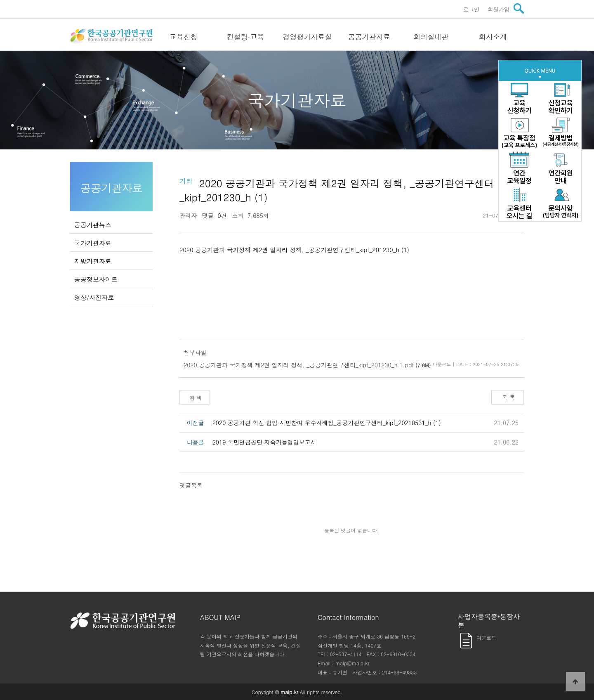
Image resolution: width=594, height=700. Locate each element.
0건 (220, 215)
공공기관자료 (369, 37)
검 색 (195, 398)
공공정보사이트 (96, 279)
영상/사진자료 (94, 297)
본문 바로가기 (0, 0)
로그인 (471, 9)
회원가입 (499, 9)
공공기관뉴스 (93, 225)
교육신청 (184, 37)
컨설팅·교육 (246, 37)
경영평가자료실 (308, 37)
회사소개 (493, 37)
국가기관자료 (93, 243)
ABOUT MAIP (220, 617)
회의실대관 (431, 37)
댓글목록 (191, 485)
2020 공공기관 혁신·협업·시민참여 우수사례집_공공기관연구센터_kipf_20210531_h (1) (327, 423)
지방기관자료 (93, 261)
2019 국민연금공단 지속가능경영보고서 (264, 442)
